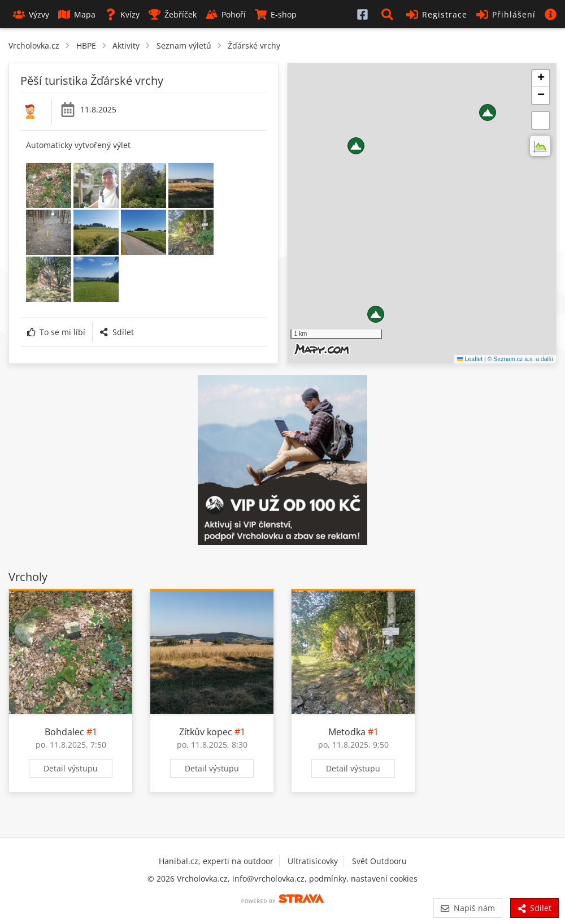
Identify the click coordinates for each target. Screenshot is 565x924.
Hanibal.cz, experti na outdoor (216, 861)
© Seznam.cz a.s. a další (520, 359)
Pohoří (226, 14)
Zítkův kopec (206, 732)
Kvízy (122, 14)
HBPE (86, 45)
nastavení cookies (384, 879)
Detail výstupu (71, 768)
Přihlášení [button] (506, 14)
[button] (389, 14)
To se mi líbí (56, 332)
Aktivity (126, 45)
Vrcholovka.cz (34, 45)
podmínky (328, 879)
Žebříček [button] (173, 14)
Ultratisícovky (313, 861)
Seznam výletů (184, 45)
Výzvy (31, 14)
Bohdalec (64, 732)
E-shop (276, 14)
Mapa (77, 14)
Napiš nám (468, 908)
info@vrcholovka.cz (268, 879)
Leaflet (470, 359)
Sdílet (116, 332)
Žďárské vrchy (254, 45)
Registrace (437, 14)
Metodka (347, 732)
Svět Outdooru (379, 861)
